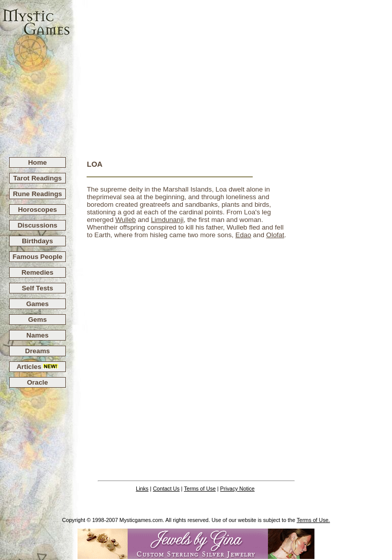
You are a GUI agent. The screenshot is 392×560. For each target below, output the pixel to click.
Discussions (38, 225)
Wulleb (126, 220)
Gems (37, 320)
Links (142, 489)
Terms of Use (200, 489)
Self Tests (37, 288)
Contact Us (166, 489)
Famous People (38, 257)
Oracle (37, 382)
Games (37, 304)
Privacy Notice (238, 489)
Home (37, 162)
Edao (243, 235)
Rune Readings (37, 194)
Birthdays (37, 241)
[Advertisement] (231, 74)
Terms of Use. (313, 520)
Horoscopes (37, 210)
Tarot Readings (37, 178)
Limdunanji (167, 220)
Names (37, 335)
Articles (38, 367)
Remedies (37, 272)
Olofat (276, 235)
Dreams (38, 351)
